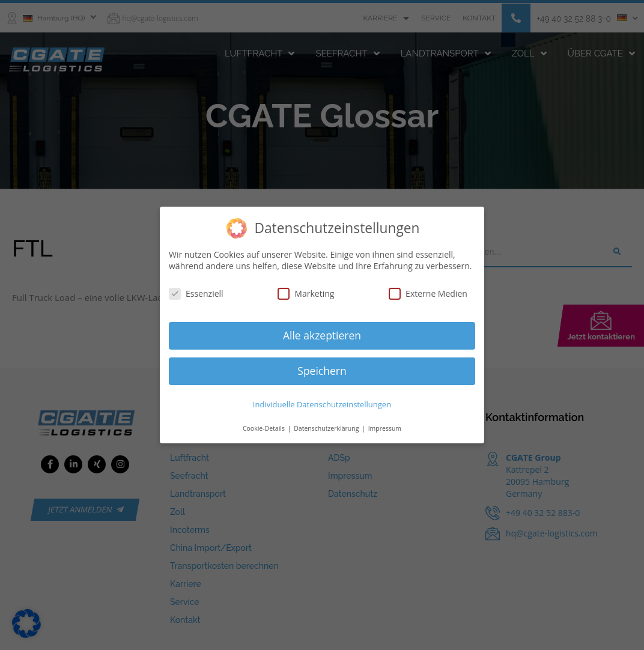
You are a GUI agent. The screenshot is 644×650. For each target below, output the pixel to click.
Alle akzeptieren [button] (322, 335)
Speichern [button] (322, 371)
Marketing (306, 293)
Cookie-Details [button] (265, 428)
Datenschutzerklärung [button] (327, 428)
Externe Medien (428, 293)
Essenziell (196, 293)
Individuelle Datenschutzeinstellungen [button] (322, 404)
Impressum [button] (385, 428)
